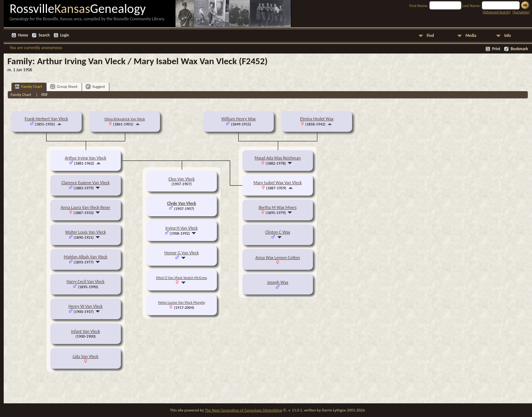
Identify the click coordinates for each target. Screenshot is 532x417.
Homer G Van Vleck (182, 253)
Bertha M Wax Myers (277, 207)
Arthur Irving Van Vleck (86, 158)
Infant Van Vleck (85, 331)
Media (471, 36)
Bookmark (519, 49)
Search (44, 35)
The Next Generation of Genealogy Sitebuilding (243, 410)
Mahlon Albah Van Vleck (85, 257)
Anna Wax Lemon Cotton (278, 258)
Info (508, 36)
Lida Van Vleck (86, 356)
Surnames (521, 12)
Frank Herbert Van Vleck (46, 119)
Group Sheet (64, 87)
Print (496, 49)
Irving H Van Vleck (182, 228)
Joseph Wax (278, 282)
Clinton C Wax (278, 232)
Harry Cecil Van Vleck (85, 282)
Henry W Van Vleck (86, 306)
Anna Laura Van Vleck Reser (85, 207)
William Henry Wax (238, 119)
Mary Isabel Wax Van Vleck (277, 183)
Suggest (96, 87)
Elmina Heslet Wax (317, 119)
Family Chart (28, 87)
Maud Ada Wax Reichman (278, 158)
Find (430, 36)
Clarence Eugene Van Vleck (86, 183)
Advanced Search (496, 12)
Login (65, 35)
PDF (45, 95)
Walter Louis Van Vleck (85, 232)
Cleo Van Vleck (182, 179)
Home (23, 35)
